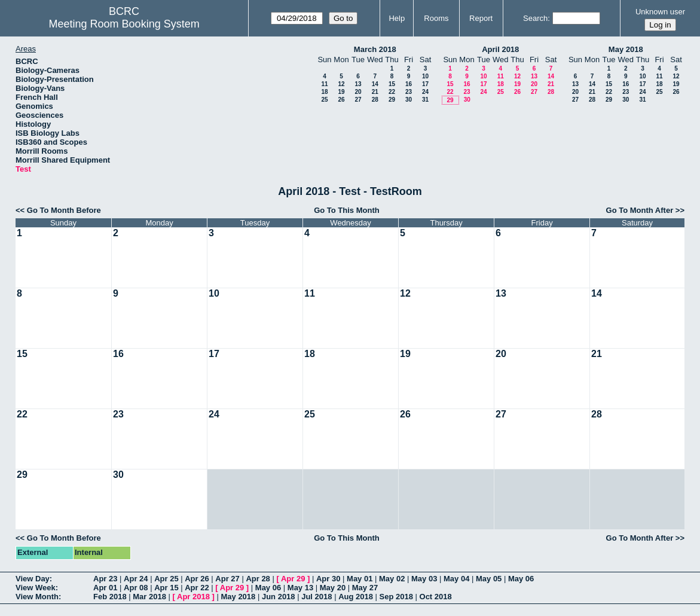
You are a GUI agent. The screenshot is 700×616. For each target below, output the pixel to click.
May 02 (392, 579)
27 (358, 100)
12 (341, 84)
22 (392, 92)
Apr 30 (328, 579)
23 (409, 92)
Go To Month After (640, 210)
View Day (33, 579)
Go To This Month (347, 210)
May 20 (333, 588)
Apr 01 (105, 588)
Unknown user (660, 12)
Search (535, 18)
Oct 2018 (436, 597)
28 (375, 100)
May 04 (456, 579)
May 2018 (626, 49)
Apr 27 (227, 579)
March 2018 (375, 49)
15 (392, 84)
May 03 (424, 579)
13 (358, 84)
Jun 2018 (279, 597)
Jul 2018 (317, 597)
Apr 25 (166, 579)
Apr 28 (258, 579)
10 (425, 76)
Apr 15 (166, 588)
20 (358, 92)
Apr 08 (136, 588)
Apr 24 (136, 579)
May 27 (365, 588)
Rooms (436, 18)
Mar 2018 (149, 597)
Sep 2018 (396, 597)
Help (397, 18)
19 (341, 92)
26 (341, 100)
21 (375, 92)
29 (392, 100)
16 (409, 84)
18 (324, 92)
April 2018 (500, 49)
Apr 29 (293, 579)
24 (425, 92)
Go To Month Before (64, 210)
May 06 (521, 579)
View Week (36, 588)
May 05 (489, 579)
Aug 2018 (356, 597)
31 (425, 100)
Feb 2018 (110, 597)
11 (324, 84)
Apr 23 (105, 579)
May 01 (360, 579)
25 (324, 100)
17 (425, 84)
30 (409, 100)
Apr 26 (197, 579)
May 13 (300, 588)
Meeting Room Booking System (124, 24)
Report (481, 18)
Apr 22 (197, 588)
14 (375, 84)
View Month (37, 597)
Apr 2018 (193, 597)
